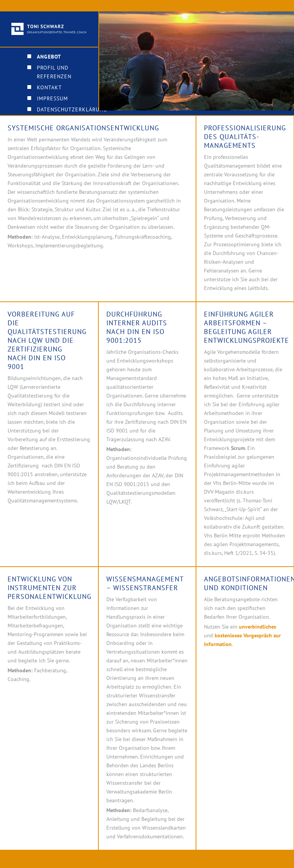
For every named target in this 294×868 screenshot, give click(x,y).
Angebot (49, 57)
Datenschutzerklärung (72, 109)
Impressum (52, 98)
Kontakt (49, 87)
